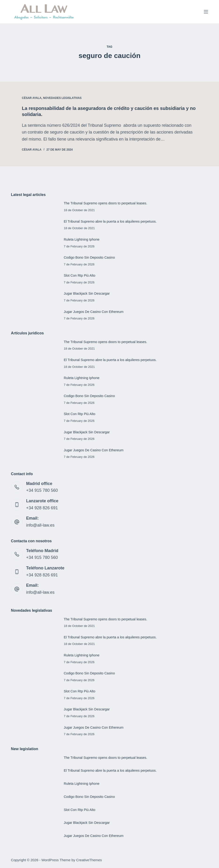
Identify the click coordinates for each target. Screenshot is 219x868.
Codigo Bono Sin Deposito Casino (89, 257)
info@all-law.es (40, 525)
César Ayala (32, 98)
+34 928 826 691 (42, 508)
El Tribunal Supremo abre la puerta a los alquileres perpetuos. (110, 221)
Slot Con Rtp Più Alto (80, 275)
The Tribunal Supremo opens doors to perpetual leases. (106, 203)
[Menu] (206, 12)
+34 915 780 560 (42, 490)
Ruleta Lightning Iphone (82, 239)
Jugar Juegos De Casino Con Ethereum (94, 312)
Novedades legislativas (62, 98)
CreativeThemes (89, 860)
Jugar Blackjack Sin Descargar (87, 293)
